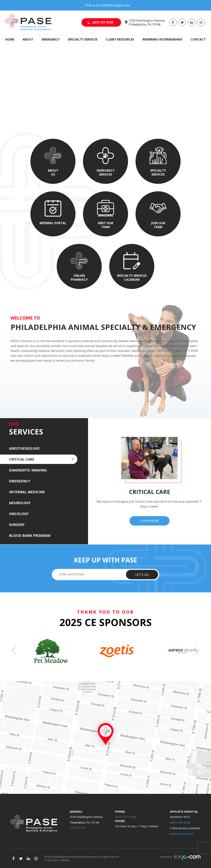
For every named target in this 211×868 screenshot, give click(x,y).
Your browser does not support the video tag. (105, 53)
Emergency (51, 39)
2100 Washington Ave (115, 5)
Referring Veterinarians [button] (162, 39)
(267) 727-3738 (102, 22)
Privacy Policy (51, 860)
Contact (198, 39)
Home (10, 39)
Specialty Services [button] (83, 39)
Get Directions (78, 828)
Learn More (150, 521)
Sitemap (65, 860)
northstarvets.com (182, 834)
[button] (197, 651)
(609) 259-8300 (180, 822)
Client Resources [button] (120, 39)
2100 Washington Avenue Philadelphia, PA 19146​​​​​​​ (147, 22)
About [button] (28, 39)
